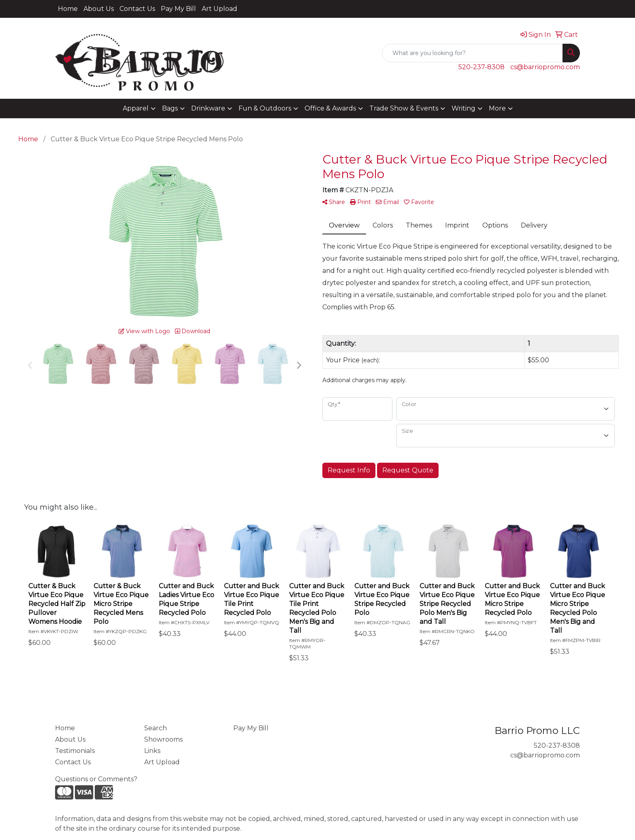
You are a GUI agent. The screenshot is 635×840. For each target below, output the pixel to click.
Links (152, 751)
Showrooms (163, 739)
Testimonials (75, 751)
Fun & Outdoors (265, 108)
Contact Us (137, 9)
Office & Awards (330, 108)
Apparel (136, 108)
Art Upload (219, 9)
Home (68, 9)
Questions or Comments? (96, 779)
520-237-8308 (482, 67)
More (497, 108)
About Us (99, 9)
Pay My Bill (178, 9)
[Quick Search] (472, 53)
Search (156, 728)
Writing (463, 108)
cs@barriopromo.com (545, 67)
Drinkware (208, 108)
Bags (170, 108)
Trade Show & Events (404, 108)
